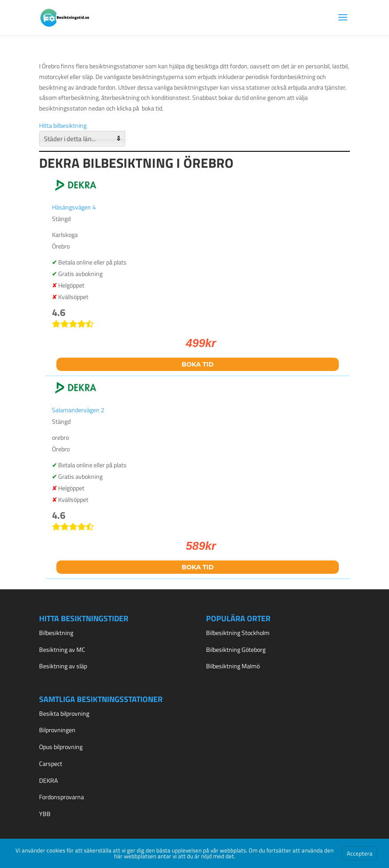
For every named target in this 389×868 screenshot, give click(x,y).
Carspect (51, 763)
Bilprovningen (57, 730)
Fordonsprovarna (62, 797)
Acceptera (360, 853)
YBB (45, 814)
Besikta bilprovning (64, 713)
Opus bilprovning (61, 747)
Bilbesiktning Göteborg (236, 649)
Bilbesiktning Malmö (233, 666)
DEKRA (48, 780)
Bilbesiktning (56, 633)
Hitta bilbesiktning (63, 125)
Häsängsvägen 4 (74, 207)
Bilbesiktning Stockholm (238, 633)
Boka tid (198, 364)
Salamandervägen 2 (78, 410)
